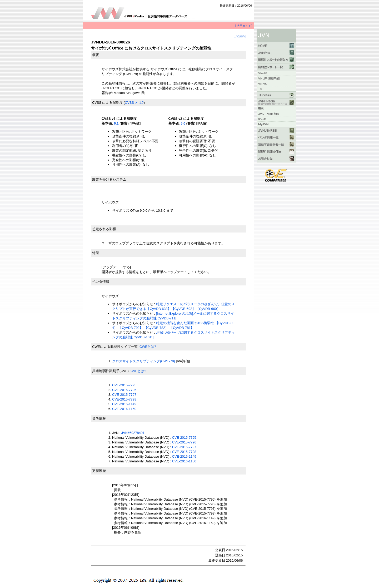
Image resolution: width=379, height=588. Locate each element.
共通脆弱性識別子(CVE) (110, 371)
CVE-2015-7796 (124, 390)
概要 (96, 55)
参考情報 (99, 419)
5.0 (183, 123)
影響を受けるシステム (109, 179)
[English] (239, 36)
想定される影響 (104, 229)
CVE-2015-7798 (124, 399)
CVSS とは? (134, 103)
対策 (96, 253)
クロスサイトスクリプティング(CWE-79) (144, 361)
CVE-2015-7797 (124, 395)
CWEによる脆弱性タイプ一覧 (115, 347)
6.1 (116, 123)
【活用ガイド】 (244, 26)
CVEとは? (138, 371)
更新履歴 (99, 471)
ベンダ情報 (101, 282)
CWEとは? (148, 347)
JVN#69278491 (133, 433)
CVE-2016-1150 (124, 409)
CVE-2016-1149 (124, 404)
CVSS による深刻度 (107, 103)
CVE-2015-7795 (124, 385)
